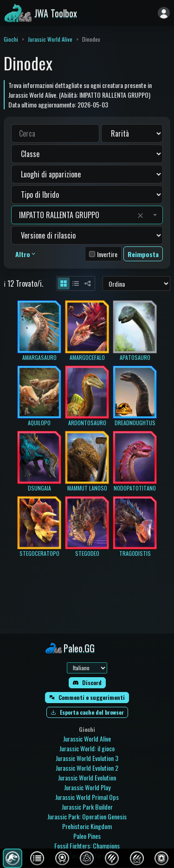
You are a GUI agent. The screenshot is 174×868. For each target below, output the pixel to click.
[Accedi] (164, 13)
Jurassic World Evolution (87, 777)
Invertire (107, 254)
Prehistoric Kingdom (87, 826)
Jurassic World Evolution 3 (87, 758)
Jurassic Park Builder (87, 807)
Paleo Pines (87, 836)
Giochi (11, 39)
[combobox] (76, 215)
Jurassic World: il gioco (87, 748)
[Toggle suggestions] (155, 215)
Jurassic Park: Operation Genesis (87, 816)
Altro (26, 254)
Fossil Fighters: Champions (87, 846)
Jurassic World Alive (50, 39)
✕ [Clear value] (140, 215)
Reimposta (143, 254)
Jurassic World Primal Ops (87, 797)
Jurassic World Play (87, 787)
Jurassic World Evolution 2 (87, 768)
